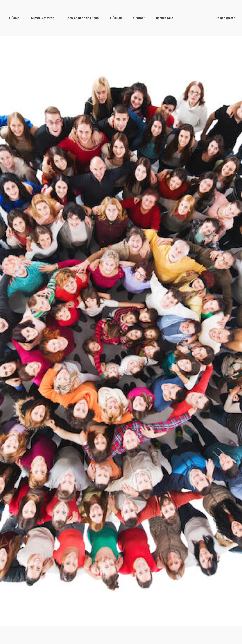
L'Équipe (116, 18)
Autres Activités (43, 18)
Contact (139, 18)
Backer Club (165, 18)
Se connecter (225, 18)
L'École (14, 18)
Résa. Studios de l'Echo (82, 18)
